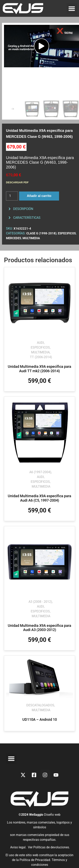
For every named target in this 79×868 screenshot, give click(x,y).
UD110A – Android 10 (40, 719)
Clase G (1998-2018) (41, 233)
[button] (72, 9)
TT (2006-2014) (41, 357)
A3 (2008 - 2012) (40, 602)
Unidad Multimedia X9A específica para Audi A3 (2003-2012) (39, 628)
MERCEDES (14, 238)
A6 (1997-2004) (40, 472)
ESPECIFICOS (67, 233)
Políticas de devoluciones (51, 847)
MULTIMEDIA (31, 238)
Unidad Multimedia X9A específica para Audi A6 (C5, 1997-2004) (39, 498)
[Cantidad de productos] (12, 196)
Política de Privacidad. (36, 860)
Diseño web (52, 815)
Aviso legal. (18, 847)
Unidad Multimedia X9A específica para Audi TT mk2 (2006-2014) (39, 369)
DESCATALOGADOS (40, 705)
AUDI (40, 343)
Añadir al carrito (39, 196)
